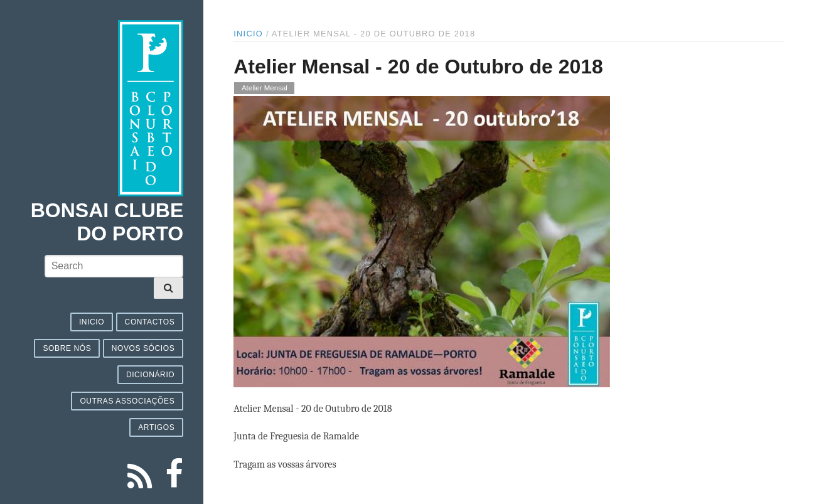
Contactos (150, 322)
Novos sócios (143, 348)
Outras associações (127, 401)
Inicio (92, 322)
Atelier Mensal (265, 88)
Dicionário (150, 375)
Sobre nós (67, 348)
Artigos (156, 427)
